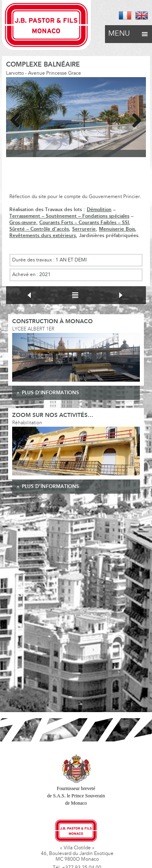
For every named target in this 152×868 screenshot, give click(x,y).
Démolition (99, 210)
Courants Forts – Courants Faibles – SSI (84, 223)
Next (134, 119)
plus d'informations (50, 393)
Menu (128, 32)
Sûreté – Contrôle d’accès (39, 229)
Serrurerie (84, 229)
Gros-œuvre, (24, 223)
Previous (18, 119)
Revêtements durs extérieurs (43, 236)
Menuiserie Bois (117, 229)
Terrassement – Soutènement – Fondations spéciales (69, 216)
